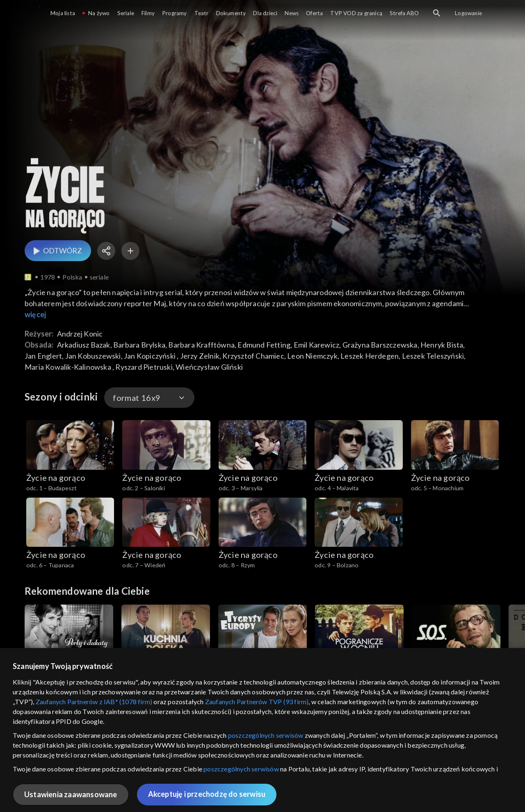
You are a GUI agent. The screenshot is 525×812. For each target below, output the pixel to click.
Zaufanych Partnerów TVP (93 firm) (257, 702)
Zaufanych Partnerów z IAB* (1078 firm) (94, 702)
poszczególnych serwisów (266, 735)
